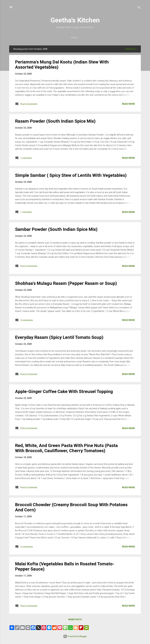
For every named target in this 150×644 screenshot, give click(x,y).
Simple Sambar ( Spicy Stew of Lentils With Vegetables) (71, 175)
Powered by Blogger (75, 636)
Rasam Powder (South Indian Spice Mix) (55, 121)
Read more (128, 104)
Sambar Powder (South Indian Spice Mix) (56, 229)
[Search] (139, 8)
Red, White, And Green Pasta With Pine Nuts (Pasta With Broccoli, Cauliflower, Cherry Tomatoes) (66, 448)
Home (67, 38)
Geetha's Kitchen (75, 20)
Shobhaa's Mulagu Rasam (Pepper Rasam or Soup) (66, 283)
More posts (75, 620)
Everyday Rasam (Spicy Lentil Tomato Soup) (59, 337)
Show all (131, 49)
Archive (81, 38)
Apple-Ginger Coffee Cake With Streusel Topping (64, 391)
